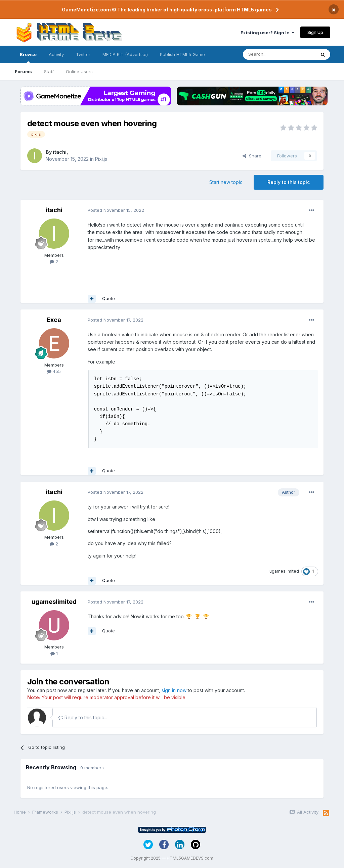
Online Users (79, 71)
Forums (23, 71)
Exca (54, 320)
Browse (28, 57)
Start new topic (226, 182)
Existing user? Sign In (267, 33)
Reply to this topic (289, 182)
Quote (109, 298)
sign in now (174, 690)
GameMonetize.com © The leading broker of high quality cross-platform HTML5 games (167, 10)
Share (252, 156)
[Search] (279, 54)
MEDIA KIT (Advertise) (125, 54)
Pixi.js (101, 159)
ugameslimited (284, 571)
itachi (60, 152)
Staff (49, 71)
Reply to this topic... (83, 717)
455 (54, 371)
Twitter (83, 54)
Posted (116, 210)
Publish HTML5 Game (182, 54)
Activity (56, 54)
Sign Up (315, 32)
